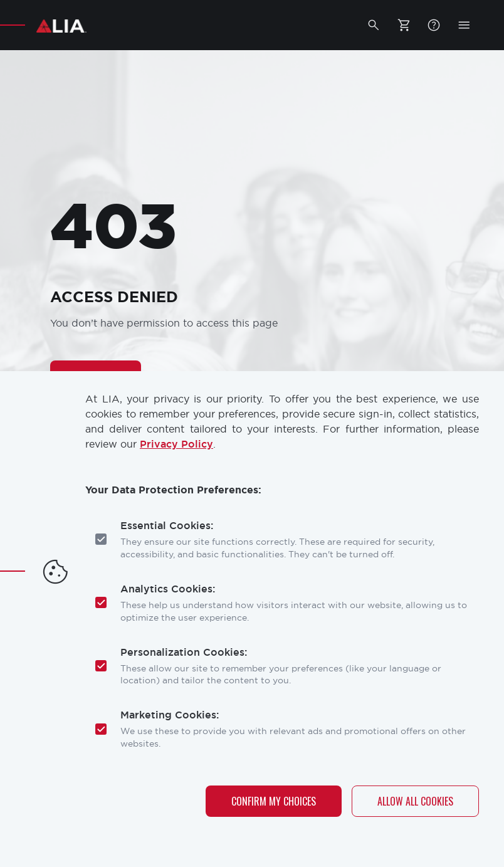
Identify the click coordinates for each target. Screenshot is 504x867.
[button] (374, 25)
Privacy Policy (176, 444)
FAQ (434, 25)
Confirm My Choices (274, 801)
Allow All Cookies (415, 801)
